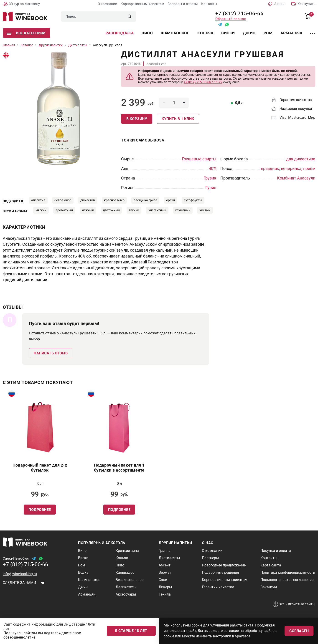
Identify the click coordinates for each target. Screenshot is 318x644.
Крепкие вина (127, 551)
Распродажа (120, 33)
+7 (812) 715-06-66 (238, 14)
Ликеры (165, 587)
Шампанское (175, 33)
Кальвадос (125, 572)
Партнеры (210, 558)
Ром (268, 33)
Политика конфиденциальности (288, 572)
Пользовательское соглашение (287, 580)
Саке (163, 580)
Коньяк (205, 33)
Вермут (165, 572)
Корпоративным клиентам (142, 4)
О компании (107, 4)
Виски (228, 33)
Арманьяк (291, 33)
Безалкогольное (130, 580)
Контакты (209, 4)
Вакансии (269, 587)
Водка (83, 572)
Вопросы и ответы (183, 4)
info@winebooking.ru (20, 574)
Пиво (120, 565)
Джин (249, 33)
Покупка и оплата (276, 551)
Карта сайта (271, 565)
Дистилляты (169, 558)
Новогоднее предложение (224, 565)
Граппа (165, 551)
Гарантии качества (218, 587)
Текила (165, 594)
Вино (147, 33)
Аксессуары (126, 594)
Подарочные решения (220, 572)
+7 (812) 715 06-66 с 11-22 (203, 82)
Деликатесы (126, 587)
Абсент (165, 565)
